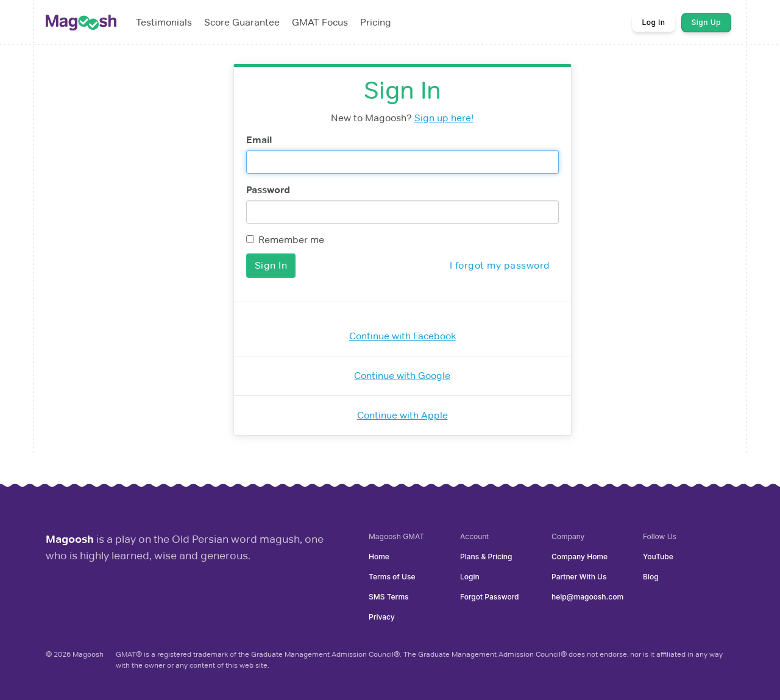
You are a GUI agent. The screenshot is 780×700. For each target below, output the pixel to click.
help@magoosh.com (587, 597)
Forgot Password (489, 597)
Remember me (285, 240)
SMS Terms (389, 597)
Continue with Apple (402, 415)
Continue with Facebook (402, 336)
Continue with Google (402, 376)
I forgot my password (500, 265)
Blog (651, 577)
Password (268, 190)
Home (379, 557)
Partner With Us (579, 577)
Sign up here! (444, 118)
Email (259, 140)
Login (470, 577)
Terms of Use (392, 577)
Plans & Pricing (486, 557)
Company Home (580, 557)
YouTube (658, 557)
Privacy (382, 617)
